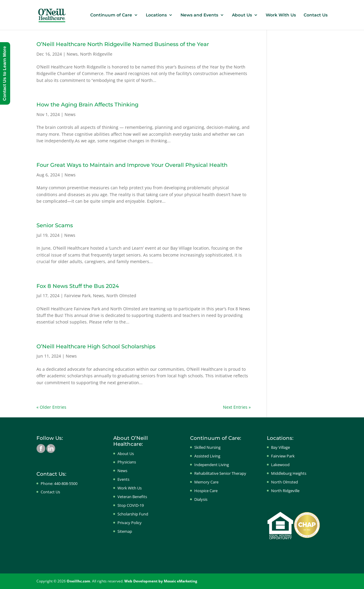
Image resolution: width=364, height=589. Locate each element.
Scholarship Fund (133, 514)
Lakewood (280, 465)
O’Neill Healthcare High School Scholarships (96, 347)
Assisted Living (207, 456)
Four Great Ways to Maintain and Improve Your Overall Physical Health (132, 165)
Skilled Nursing (207, 447)
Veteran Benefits (132, 497)
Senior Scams (55, 225)
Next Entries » (237, 407)
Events (123, 479)
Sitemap (125, 531)
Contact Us (316, 15)
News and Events (199, 15)
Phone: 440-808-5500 (59, 483)
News (72, 54)
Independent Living (212, 465)
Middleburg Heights (289, 473)
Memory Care (206, 482)
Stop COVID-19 (131, 505)
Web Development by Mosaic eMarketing (161, 581)
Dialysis (201, 499)
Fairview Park (77, 296)
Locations (156, 15)
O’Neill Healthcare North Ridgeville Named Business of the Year (123, 44)
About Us (242, 15)
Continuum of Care (111, 15)
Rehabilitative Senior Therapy (220, 473)
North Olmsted (121, 296)
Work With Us (281, 15)
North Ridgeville (96, 54)
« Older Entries (51, 407)
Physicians (127, 462)
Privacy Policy (130, 523)
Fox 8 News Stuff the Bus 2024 (78, 286)
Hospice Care (206, 491)
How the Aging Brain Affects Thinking (87, 105)
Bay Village (280, 447)
